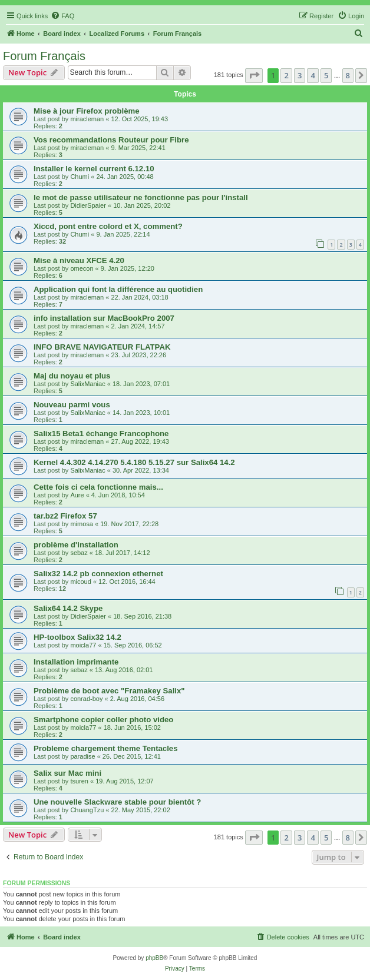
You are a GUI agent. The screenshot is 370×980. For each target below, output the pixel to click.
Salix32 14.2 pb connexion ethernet (98, 574)
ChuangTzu (87, 810)
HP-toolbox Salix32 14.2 (77, 637)
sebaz (79, 553)
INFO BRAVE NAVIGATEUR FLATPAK (102, 347)
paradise (82, 756)
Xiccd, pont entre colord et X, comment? (108, 226)
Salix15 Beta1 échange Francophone (101, 433)
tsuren (79, 781)
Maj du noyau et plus (72, 376)
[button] (254, 75)
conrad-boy (86, 699)
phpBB (154, 958)
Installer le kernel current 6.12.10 (94, 169)
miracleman (87, 119)
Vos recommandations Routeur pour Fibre (111, 140)
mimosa (82, 524)
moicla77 (83, 645)
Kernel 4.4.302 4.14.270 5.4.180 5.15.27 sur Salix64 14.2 (134, 462)
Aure (77, 495)
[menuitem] (62, 16)
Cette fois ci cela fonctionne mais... (98, 487)
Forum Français (44, 56)
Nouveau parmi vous (72, 405)
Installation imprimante (76, 662)
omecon (82, 268)
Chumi (80, 177)
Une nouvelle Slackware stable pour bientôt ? (117, 802)
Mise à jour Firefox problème (87, 111)
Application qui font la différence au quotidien (118, 289)
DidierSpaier (88, 205)
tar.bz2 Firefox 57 (65, 516)
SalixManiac (87, 384)
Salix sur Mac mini (67, 773)
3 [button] (300, 75)
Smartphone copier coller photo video (103, 720)
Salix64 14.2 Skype (68, 608)
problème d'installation (76, 545)
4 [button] (313, 75)
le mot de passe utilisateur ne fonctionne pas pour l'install (141, 197)
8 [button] (348, 75)
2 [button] (286, 75)
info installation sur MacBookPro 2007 (104, 318)
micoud (80, 582)
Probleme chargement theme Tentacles (106, 748)
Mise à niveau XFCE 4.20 (79, 260)
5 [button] (326, 75)
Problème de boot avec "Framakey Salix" (109, 691)
